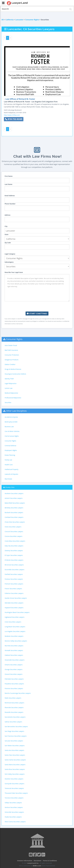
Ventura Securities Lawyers (14, 807)
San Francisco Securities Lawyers (16, 736)
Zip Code (8, 243)
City (6, 226)
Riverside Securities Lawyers (14, 707)
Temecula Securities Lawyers (14, 788)
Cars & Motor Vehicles (12, 431)
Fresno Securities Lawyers (13, 589)
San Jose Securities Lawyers (14, 741)
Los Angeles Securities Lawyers (15, 631)
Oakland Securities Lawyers (14, 655)
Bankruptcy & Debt (11, 422)
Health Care (9, 465)
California (9, 20)
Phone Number (10, 204)
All (3, 20)
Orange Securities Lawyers (14, 669)
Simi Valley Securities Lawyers (15, 774)
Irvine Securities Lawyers (13, 622)
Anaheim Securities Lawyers (14, 493)
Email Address (10, 196)
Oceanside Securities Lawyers (15, 660)
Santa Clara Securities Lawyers (15, 755)
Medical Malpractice (11, 393)
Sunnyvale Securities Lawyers (14, 784)
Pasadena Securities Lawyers (14, 684)
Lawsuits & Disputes (11, 474)
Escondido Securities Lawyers (15, 570)
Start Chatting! (37, 313)
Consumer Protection (12, 355)
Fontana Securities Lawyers (14, 579)
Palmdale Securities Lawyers (14, 679)
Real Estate (8, 479)
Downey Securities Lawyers (14, 551)
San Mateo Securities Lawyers (15, 746)
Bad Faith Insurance (11, 350)
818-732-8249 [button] (14, 119)
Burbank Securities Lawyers (14, 512)
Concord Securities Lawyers (14, 532)
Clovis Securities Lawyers (13, 527)
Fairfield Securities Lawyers (14, 574)
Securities (8, 402)
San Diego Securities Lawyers (14, 731)
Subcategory (9, 262)
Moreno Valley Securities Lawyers (16, 641)
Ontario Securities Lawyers (14, 665)
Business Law (9, 427)
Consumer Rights (32, 20)
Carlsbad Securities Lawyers (14, 517)
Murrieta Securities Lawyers (14, 646)
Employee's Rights (11, 450)
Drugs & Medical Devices (13, 369)
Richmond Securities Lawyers (14, 703)
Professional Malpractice (13, 398)
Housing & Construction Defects (15, 374)
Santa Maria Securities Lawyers (15, 765)
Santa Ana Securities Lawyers (14, 750)
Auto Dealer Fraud (11, 345)
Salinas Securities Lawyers (13, 722)
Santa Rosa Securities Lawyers (15, 769)
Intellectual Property (11, 469)
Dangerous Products (12, 360)
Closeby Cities (10, 487)
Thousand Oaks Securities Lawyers (16, 793)
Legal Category (10, 254)
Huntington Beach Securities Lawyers (17, 612)
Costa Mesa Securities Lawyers (15, 541)
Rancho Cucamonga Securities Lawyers (18, 693)
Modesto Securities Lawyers (14, 636)
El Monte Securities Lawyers (14, 560)
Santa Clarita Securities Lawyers (15, 760)
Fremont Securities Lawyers (14, 584)
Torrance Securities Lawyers (14, 798)
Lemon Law (9, 388)
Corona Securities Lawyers (13, 536)
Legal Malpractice (11, 383)
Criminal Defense (10, 446)
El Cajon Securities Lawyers (14, 555)
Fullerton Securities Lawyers (14, 593)
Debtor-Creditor (10, 364)
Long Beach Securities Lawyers (15, 627)
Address (7, 215)
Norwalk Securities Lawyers (14, 650)
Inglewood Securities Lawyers (15, 617)
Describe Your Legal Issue (14, 272)
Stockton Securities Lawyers (14, 779)
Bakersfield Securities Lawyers (15, 503)
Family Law (8, 460)
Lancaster (19, 20)
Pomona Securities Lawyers (14, 688)
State (7, 234)
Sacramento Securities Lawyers (15, 717)
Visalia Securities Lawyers (13, 817)
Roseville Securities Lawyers (14, 712)
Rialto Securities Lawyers (13, 698)
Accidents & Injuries (11, 417)
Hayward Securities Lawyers (14, 608)
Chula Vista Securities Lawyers (15, 522)
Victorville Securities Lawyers (14, 812)
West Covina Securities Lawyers (15, 822)
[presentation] (37, 306)
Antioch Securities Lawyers (14, 498)
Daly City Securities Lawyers (14, 546)
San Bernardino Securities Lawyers (16, 727)
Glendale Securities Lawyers (14, 603)
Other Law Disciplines (16, 411)
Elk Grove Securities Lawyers (14, 565)
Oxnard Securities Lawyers (14, 674)
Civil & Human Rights (12, 436)
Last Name (8, 184)
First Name (9, 176)
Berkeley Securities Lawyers (14, 508)
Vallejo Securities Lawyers (13, 803)
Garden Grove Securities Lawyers (16, 598)
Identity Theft (9, 379)
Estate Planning (10, 455)
